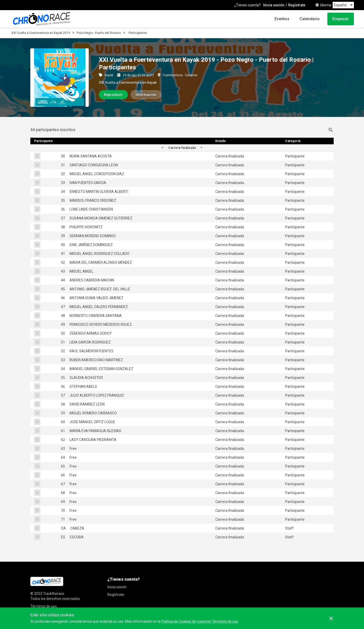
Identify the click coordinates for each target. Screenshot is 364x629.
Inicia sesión (274, 5)
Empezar (341, 19)
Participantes (138, 33)
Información (146, 95)
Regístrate (297, 5)
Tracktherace (54, 594)
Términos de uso (44, 606)
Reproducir (113, 95)
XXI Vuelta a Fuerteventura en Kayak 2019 (41, 33)
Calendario (310, 19)
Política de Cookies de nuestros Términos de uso (200, 621)
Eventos (282, 19)
